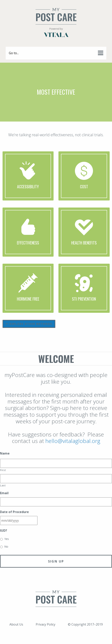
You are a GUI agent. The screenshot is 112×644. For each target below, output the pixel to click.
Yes (7, 539)
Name (5, 453)
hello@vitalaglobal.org (73, 441)
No (6, 547)
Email (4, 493)
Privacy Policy (46, 624)
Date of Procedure (14, 512)
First (3, 470)
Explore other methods (29, 324)
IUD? (4, 531)
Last (3, 485)
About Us (16, 624)
